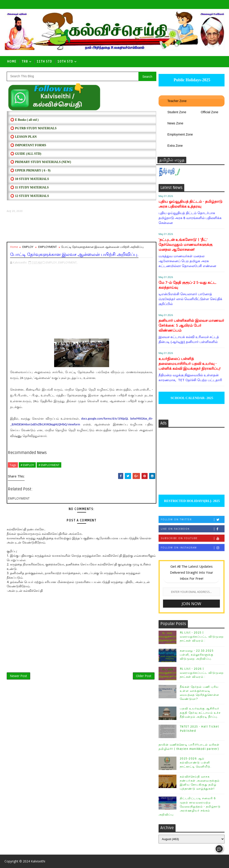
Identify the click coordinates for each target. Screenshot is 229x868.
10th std (65, 62)
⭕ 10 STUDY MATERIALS (30, 179)
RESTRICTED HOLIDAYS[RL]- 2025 (191, 501)
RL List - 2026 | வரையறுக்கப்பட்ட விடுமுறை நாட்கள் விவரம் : (202, 673)
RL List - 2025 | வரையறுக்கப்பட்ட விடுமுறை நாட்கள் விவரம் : (202, 637)
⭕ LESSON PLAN (23, 137)
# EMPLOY (27, 465)
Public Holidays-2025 (191, 80)
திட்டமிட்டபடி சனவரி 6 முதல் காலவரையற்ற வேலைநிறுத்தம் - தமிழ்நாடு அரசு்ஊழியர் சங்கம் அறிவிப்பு (190, 806)
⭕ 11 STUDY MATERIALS (29, 187)
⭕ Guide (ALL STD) (26, 154)
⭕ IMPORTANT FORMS (28, 145)
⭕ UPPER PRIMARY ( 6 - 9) (30, 170)
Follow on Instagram (193, 548)
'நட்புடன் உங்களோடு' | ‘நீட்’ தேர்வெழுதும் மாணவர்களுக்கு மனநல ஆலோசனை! (186, 245)
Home (12, 62)
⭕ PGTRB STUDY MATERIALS (33, 128)
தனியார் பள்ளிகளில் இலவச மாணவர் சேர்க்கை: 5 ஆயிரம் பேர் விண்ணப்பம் (191, 325)
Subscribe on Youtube (193, 538)
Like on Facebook (193, 529)
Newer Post (18, 676)
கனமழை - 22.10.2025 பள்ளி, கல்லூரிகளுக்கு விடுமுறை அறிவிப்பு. (197, 655)
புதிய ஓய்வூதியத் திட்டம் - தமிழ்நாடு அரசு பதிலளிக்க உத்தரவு (190, 204)
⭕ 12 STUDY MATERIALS (30, 196)
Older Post (144, 676)
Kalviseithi (38, 861)
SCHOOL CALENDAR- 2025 (192, 398)
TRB (25, 62)
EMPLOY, (52, 262)
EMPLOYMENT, (68, 262)
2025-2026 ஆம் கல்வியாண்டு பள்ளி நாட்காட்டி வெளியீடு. (196, 763)
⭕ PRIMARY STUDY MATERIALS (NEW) (41, 162)
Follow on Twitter (193, 520)
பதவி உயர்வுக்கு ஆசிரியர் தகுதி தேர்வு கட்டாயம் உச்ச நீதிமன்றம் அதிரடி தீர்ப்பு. (200, 713)
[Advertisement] (81, 227)
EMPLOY (28, 247)
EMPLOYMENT (48, 247)
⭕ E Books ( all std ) (24, 120)
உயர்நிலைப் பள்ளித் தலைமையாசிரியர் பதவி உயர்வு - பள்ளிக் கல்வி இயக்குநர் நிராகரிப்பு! (190, 364)
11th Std (44, 62)
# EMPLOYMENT (49, 465)
